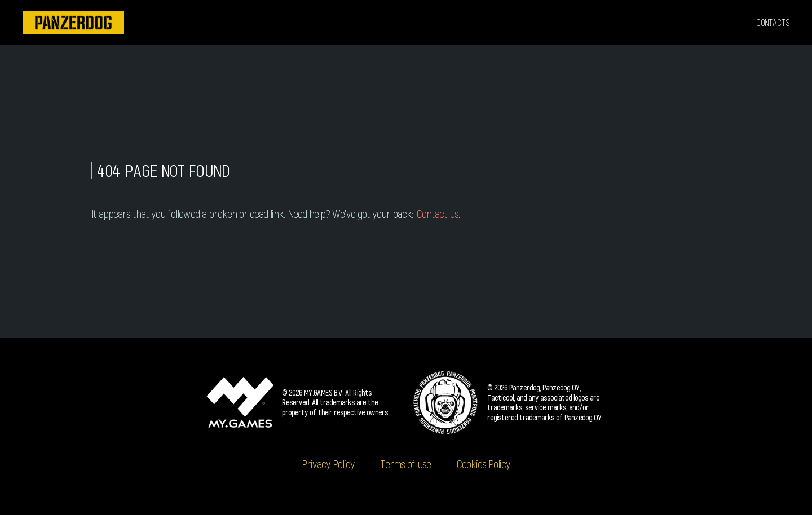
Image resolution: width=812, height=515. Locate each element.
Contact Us (437, 214)
